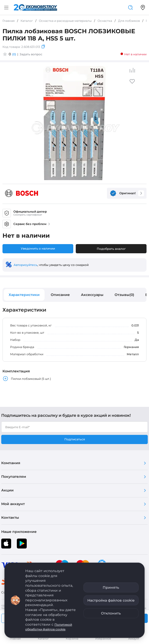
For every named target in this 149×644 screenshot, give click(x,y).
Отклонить (111, 613)
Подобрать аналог (111, 249)
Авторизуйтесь (25, 265)
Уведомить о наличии (38, 248)
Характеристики (24, 295)
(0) (14, 54)
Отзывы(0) (124, 295)
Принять (111, 587)
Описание (60, 295)
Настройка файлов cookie (111, 600)
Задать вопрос (31, 54)
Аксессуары (92, 295)
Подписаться (75, 439)
